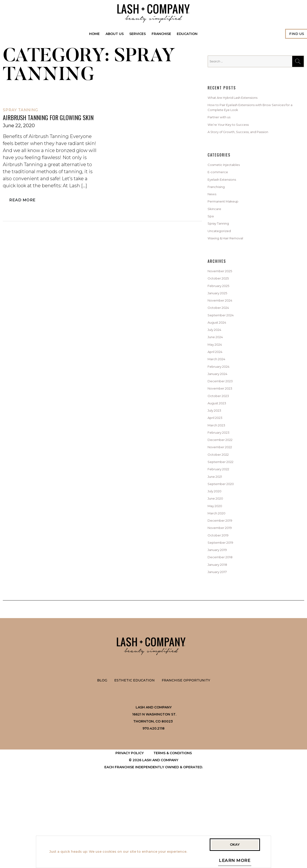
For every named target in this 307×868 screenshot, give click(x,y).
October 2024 (221, 340)
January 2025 (221, 323)
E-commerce (221, 183)
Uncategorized (223, 253)
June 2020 (218, 569)
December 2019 (224, 595)
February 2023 (222, 490)
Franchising (220, 201)
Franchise (161, 34)
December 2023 (224, 428)
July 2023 (217, 463)
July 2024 (217, 367)
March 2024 (219, 402)
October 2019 (221, 613)
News (213, 209)
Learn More (235, 861)
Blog (102, 766)
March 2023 (219, 481)
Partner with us (223, 122)
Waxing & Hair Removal (231, 262)
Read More (22, 210)
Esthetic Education (134, 766)
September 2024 (225, 349)
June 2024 (218, 375)
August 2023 (220, 455)
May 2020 (217, 578)
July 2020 (217, 560)
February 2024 (222, 411)
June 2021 (218, 543)
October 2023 (221, 446)
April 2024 (218, 393)
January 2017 (220, 657)
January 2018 (221, 648)
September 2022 (225, 525)
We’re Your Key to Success (234, 131)
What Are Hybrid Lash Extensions (241, 98)
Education (187, 34)
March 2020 (219, 586)
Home (95, 34)
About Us (115, 34)
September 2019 (224, 622)
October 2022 (221, 516)
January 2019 (221, 630)
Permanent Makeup (228, 218)
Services (138, 34)
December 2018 (224, 639)
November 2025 (224, 296)
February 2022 (222, 534)
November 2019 (224, 604)
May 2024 (217, 384)
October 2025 (221, 305)
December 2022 (224, 499)
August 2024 (220, 358)
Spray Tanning (20, 110)
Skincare (216, 227)
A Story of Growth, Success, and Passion (248, 140)
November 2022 (224, 507)
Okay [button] (235, 843)
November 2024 (224, 332)
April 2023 (218, 472)
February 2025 (222, 314)
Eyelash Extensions (227, 192)
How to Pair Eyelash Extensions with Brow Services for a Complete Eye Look (250, 110)
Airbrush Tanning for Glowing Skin (48, 122)
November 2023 (224, 437)
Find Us (297, 34)
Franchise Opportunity (186, 766)
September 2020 (225, 551)
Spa (211, 236)
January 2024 (221, 420)
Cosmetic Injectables (229, 174)
